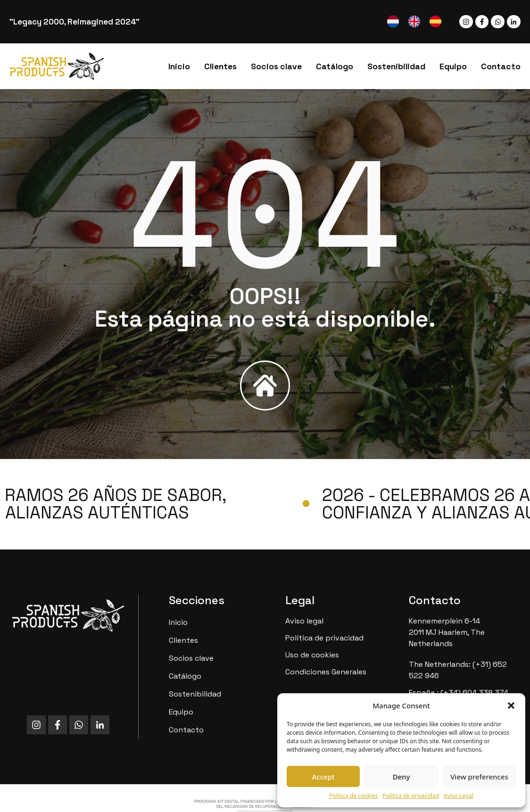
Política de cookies (353, 796)
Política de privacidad (411, 796)
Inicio (179, 66)
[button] (511, 705)
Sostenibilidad (396, 66)
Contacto (501, 66)
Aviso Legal (459, 796)
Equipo (453, 66)
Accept (323, 777)
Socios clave (276, 66)
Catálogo (335, 66)
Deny (402, 777)
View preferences (479, 777)
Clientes (220, 66)
